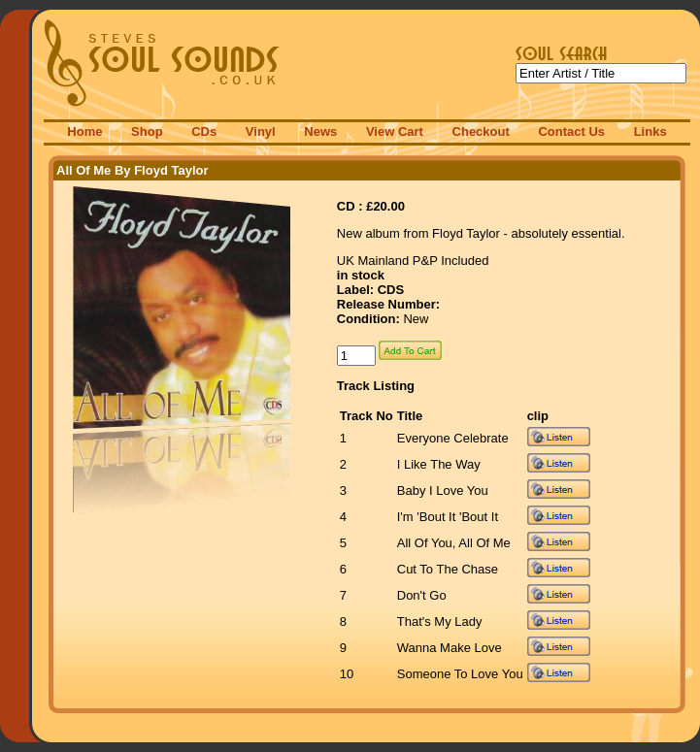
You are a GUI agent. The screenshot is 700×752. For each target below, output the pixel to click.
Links (650, 131)
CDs (204, 131)
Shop (147, 131)
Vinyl (261, 131)
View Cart (395, 131)
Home (84, 131)
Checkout (481, 131)
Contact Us (571, 131)
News (320, 131)
